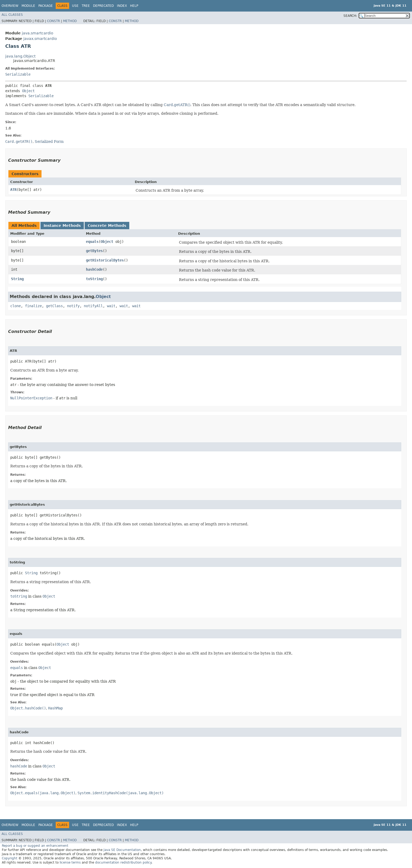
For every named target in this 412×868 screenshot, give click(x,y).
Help (134, 6)
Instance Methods (62, 226)
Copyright (10, 858)
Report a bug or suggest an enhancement (35, 846)
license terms (70, 862)
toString (94, 279)
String (17, 279)
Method (70, 21)
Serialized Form (49, 142)
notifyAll (93, 306)
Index (122, 6)
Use (75, 6)
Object (28, 91)
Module (28, 6)
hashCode (94, 269)
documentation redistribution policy (123, 862)
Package (46, 6)
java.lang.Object (20, 56)
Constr (53, 21)
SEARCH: (350, 16)
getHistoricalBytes (105, 260)
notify (73, 306)
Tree (86, 6)
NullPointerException (31, 398)
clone (16, 306)
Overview (10, 6)
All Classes (12, 15)
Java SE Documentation (122, 850)
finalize (33, 306)
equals (92, 242)
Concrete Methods (107, 226)
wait (111, 306)
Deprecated (103, 6)
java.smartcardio (38, 33)
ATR (13, 190)
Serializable (18, 74)
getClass (54, 306)
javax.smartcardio (40, 39)
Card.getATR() (177, 105)
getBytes (94, 251)
